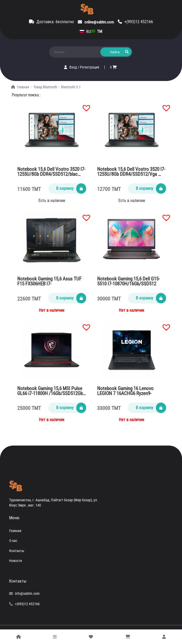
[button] (84, 105)
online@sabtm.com (99, 22)
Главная (23, 87)
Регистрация (90, 67)
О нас (13, 541)
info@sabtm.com (27, 593)
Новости (16, 561)
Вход (74, 67)
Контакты (17, 551)
